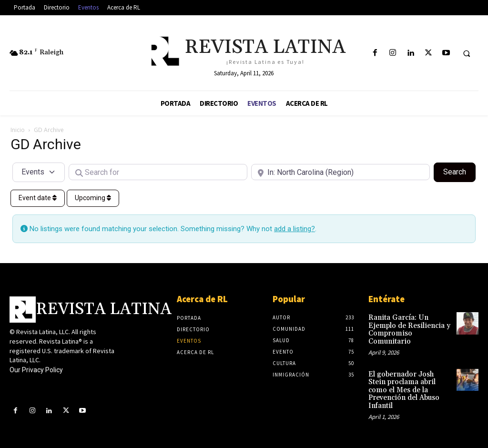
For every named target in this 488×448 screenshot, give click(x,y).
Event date (38, 198)
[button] (467, 53)
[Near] (341, 172)
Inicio (18, 130)
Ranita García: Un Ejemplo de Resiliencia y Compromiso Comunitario (410, 325)
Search (459, 171)
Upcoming (93, 198)
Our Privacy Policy (36, 370)
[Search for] (158, 172)
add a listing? (295, 229)
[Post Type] (39, 172)
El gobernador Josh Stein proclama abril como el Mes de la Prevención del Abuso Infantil (408, 376)
